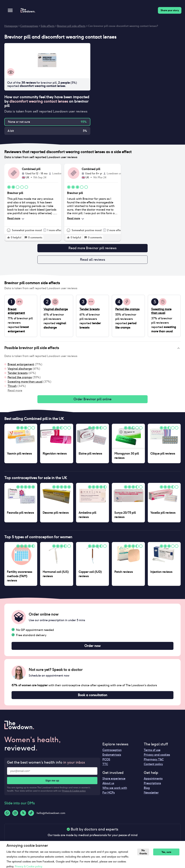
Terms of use (152, 754)
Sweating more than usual (25, 383)
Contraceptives (29, 26)
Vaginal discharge (20, 370)
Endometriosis (112, 758)
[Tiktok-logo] (31, 817)
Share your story (170, 10)
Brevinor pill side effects (71, 26)
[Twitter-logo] (23, 817)
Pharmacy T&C (154, 763)
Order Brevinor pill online (92, 401)
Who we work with (115, 791)
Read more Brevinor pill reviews (92, 248)
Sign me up (52, 784)
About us (108, 787)
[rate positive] (8, 237)
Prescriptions (152, 787)
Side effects (48, 26)
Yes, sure (168, 852)
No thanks (144, 852)
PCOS (106, 763)
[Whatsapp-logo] (7, 817)
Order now (92, 648)
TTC (105, 768)
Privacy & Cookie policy (74, 794)
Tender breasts (18, 374)
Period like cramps (20, 379)
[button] (92, 350)
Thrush (12, 387)
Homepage (11, 26)
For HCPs (109, 796)
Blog (147, 791)
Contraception (112, 754)
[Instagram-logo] (15, 817)
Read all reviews (92, 261)
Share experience (114, 782)
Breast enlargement (21, 366)
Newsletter (151, 796)
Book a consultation (92, 698)
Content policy (153, 768)
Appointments (153, 782)
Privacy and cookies (157, 758)
